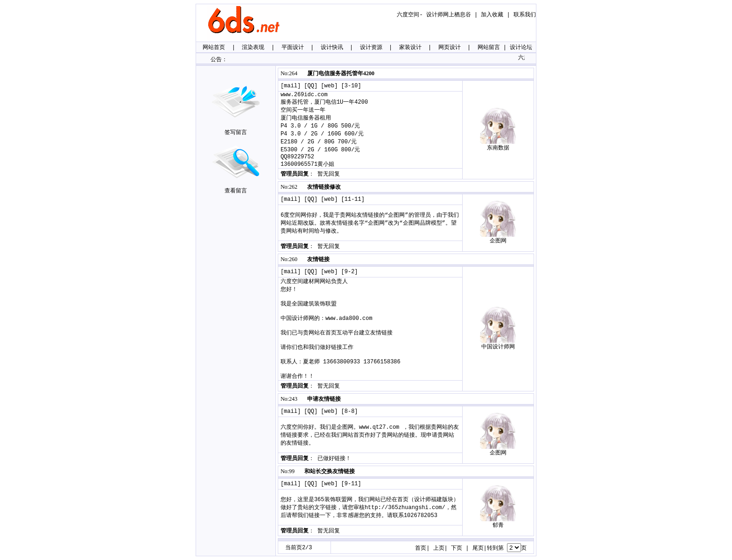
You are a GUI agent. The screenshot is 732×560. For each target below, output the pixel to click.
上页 (439, 548)
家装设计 (410, 48)
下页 (457, 548)
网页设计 (450, 48)
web (330, 86)
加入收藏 (492, 15)
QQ (311, 86)
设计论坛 (521, 48)
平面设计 (293, 48)
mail (291, 86)
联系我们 (525, 15)
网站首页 (214, 48)
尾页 (478, 548)
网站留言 (489, 48)
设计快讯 (332, 48)
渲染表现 (253, 48)
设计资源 (371, 48)
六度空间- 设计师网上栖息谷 (434, 15)
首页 (421, 548)
